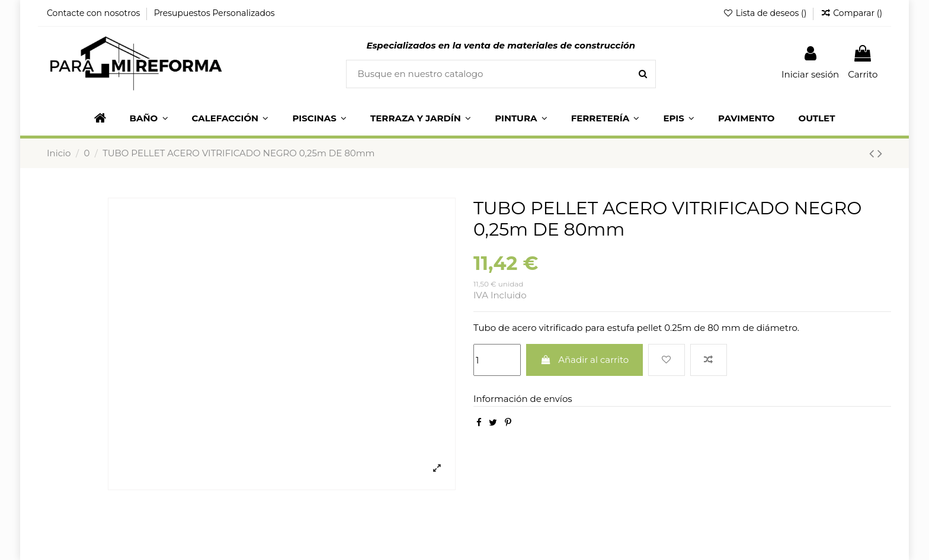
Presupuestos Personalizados (214, 13)
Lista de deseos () (766, 13)
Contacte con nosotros (94, 13)
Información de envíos (523, 399)
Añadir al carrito (585, 360)
